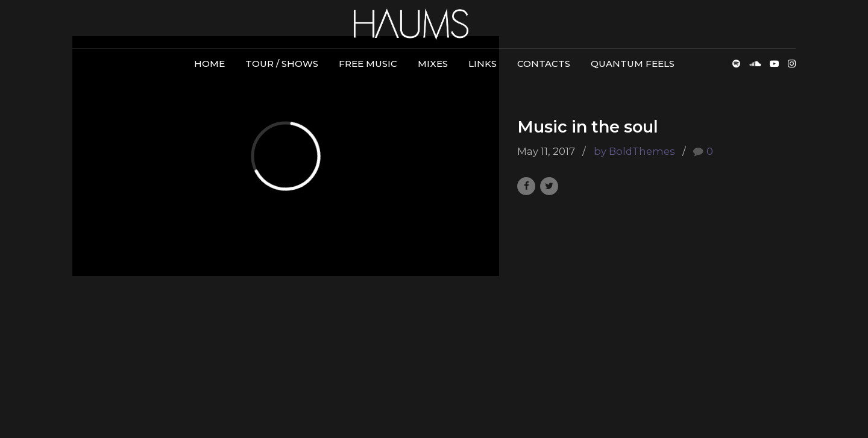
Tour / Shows (282, 64)
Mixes (433, 64)
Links (483, 64)
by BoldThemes (634, 151)
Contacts (544, 64)
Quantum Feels (633, 64)
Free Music (368, 64)
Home (209, 64)
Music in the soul (588, 127)
